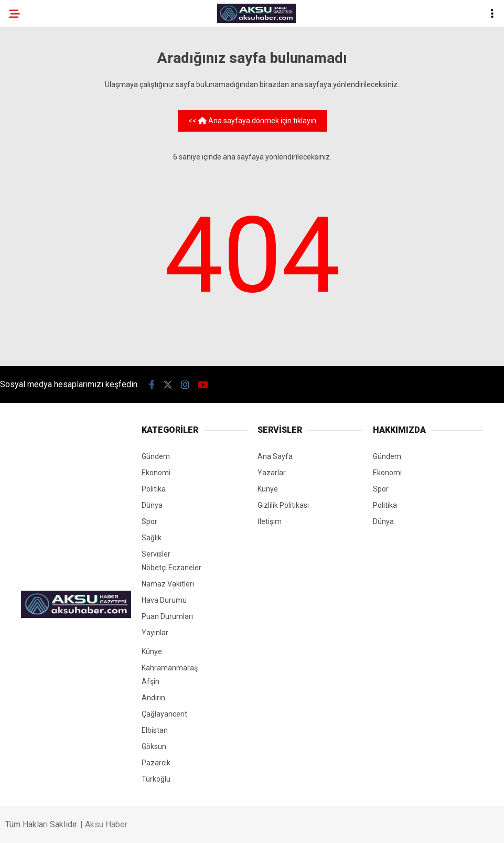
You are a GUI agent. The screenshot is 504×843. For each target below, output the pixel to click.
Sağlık (152, 538)
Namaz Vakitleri (168, 584)
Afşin (151, 681)
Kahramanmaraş (170, 668)
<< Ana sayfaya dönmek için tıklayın (252, 121)
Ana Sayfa (275, 456)
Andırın (153, 698)
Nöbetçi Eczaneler (171, 568)
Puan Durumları (167, 616)
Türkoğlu (156, 779)
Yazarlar (272, 473)
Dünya (152, 505)
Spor (149, 521)
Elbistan (155, 730)
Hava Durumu (164, 600)
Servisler (156, 554)
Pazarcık (156, 763)
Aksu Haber (106, 824)
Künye (152, 652)
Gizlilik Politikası (283, 505)
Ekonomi (156, 473)
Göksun (154, 746)
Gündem (156, 456)
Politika (154, 489)
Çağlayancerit (164, 714)
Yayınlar (155, 633)
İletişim (270, 521)
